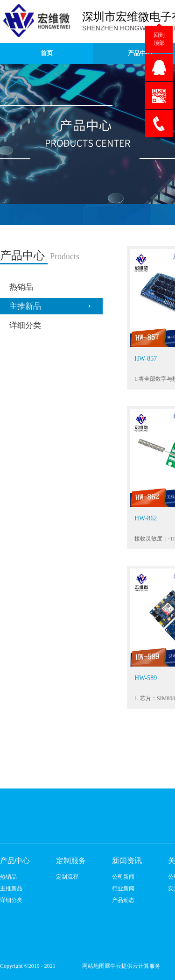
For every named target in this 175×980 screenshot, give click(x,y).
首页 (47, 53)
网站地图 (92, 966)
